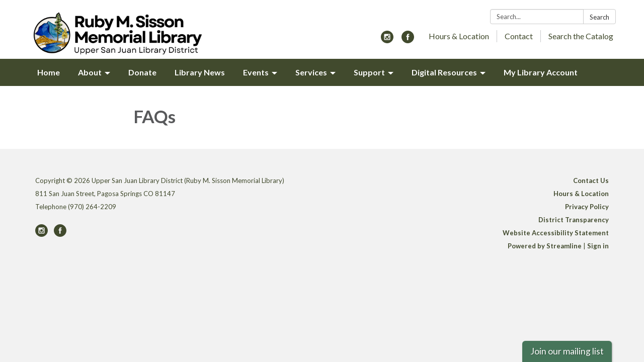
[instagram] (387, 40)
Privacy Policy (587, 207)
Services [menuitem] (311, 72)
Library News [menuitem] (200, 72)
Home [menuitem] (49, 72)
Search (599, 17)
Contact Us (591, 180)
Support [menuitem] (369, 72)
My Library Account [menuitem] (541, 72)
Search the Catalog (581, 36)
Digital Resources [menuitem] (444, 72)
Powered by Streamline (545, 246)
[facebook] (408, 40)
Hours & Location (459, 36)
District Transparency (574, 220)
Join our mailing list (567, 351)
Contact (519, 36)
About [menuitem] (90, 72)
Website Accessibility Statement (556, 233)
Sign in (598, 246)
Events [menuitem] (256, 72)
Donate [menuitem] (142, 72)
